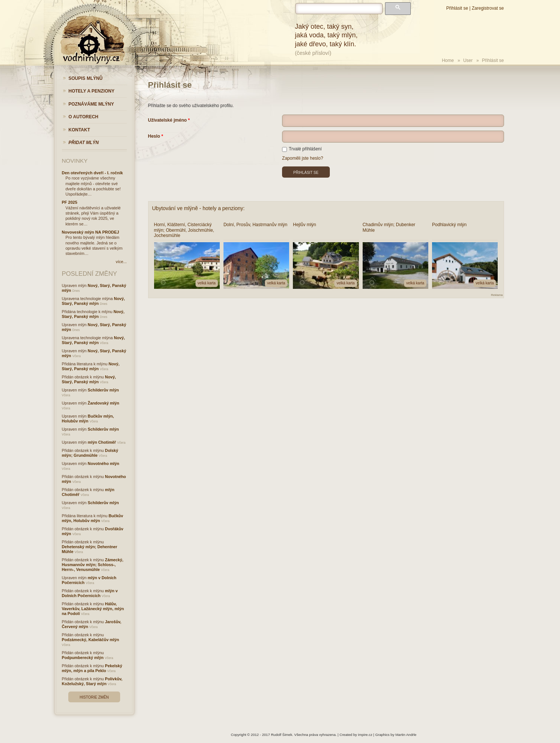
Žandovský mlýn (104, 403)
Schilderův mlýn (103, 390)
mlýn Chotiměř (102, 442)
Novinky (75, 161)
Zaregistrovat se (488, 8)
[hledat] (339, 9)
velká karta (207, 283)
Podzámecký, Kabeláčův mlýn (91, 640)
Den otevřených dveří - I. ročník (93, 173)
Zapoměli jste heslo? (303, 158)
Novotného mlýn (104, 463)
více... (121, 262)
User (468, 60)
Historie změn (94, 697)
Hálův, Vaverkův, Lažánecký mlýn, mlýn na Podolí (93, 609)
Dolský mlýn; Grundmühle (90, 453)
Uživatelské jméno (168, 120)
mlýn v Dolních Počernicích (90, 593)
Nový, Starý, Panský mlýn (93, 301)
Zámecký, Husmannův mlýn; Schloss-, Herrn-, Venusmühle (93, 565)
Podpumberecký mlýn (83, 658)
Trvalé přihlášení (302, 149)
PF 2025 (70, 202)
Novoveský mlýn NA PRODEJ (91, 232)
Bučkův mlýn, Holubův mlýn (88, 419)
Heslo (154, 136)
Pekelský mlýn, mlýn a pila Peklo (92, 668)
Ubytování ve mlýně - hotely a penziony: (198, 208)
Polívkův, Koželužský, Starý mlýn (92, 681)
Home (448, 60)
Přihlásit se (457, 8)
